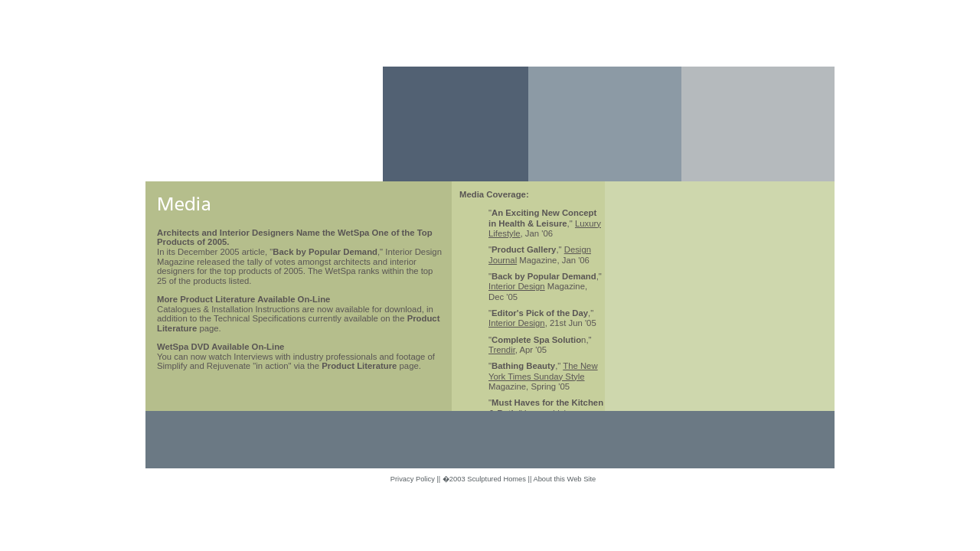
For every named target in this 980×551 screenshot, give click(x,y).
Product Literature (359, 366)
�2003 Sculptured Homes (484, 479)
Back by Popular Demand (325, 252)
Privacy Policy (413, 479)
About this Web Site (564, 479)
